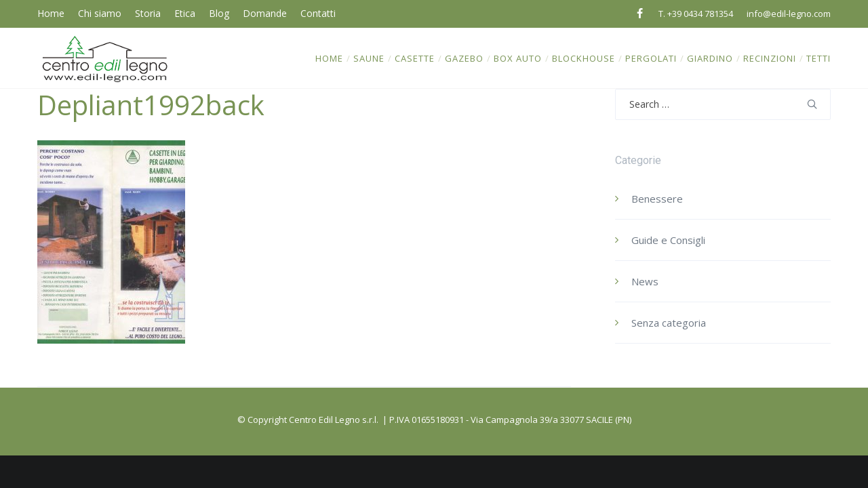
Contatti (318, 13)
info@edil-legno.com (789, 14)
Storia (148, 13)
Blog (219, 13)
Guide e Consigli (668, 240)
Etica (185, 13)
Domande (265, 13)
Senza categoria (669, 323)
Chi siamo (100, 13)
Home (51, 13)
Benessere (657, 199)
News (645, 281)
